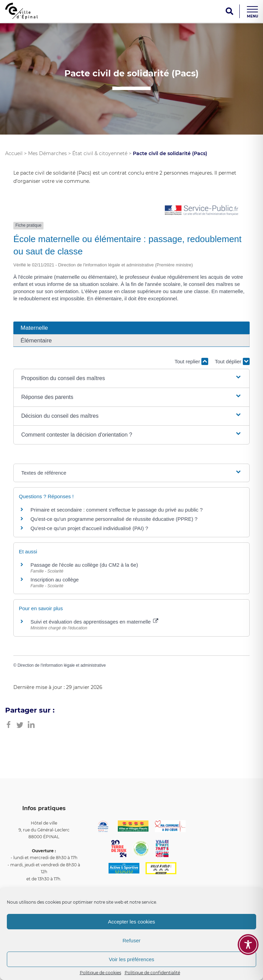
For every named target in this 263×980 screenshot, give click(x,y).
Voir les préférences (132, 959)
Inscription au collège (55, 580)
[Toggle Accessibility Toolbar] (248, 945)
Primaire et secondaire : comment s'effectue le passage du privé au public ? (117, 510)
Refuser (132, 940)
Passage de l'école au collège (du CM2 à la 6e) (84, 565)
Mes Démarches (47, 153)
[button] (131, 378)
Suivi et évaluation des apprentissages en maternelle (94, 622)
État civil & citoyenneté (100, 153)
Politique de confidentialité (152, 973)
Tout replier (191, 361)
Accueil (14, 153)
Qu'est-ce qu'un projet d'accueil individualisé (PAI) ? (89, 528)
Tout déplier (232, 361)
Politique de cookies (101, 973)
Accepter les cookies (131, 922)
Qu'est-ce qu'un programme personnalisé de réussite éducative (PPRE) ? (114, 519)
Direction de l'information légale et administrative (62, 665)
